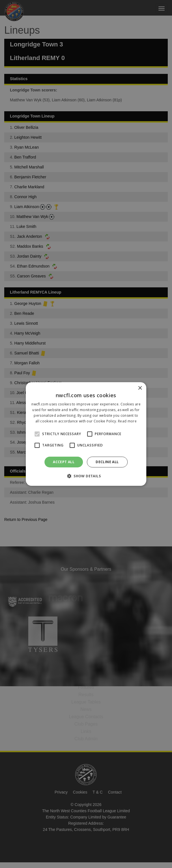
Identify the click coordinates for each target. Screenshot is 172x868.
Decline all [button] (107, 462)
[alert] (86, 434)
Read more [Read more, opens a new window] (127, 421)
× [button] (140, 388)
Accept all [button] (64, 462)
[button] (86, 476)
